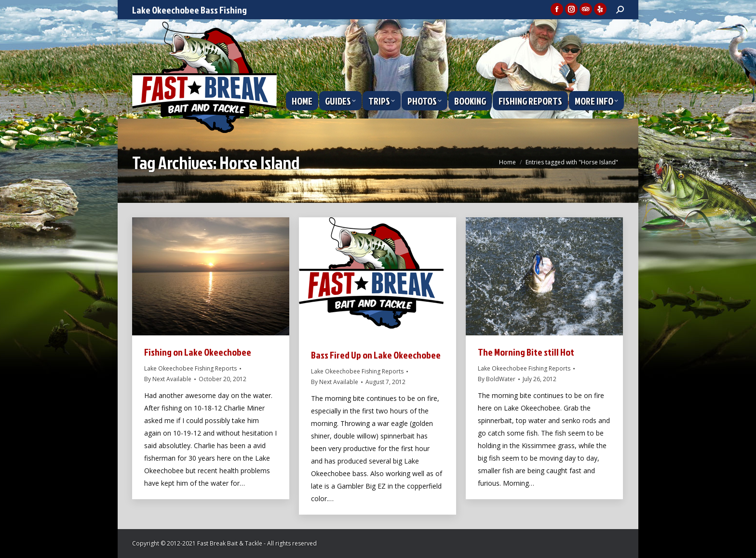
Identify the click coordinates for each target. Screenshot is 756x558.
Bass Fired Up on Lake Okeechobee (376, 355)
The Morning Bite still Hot (526, 352)
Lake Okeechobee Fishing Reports (190, 368)
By (168, 379)
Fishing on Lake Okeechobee (198, 352)
